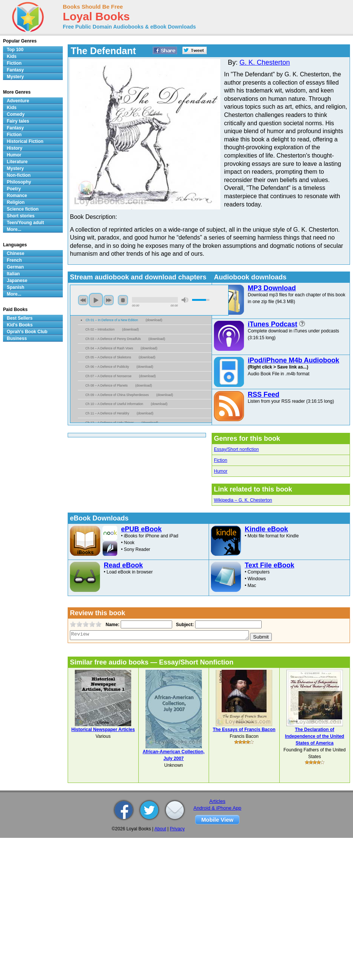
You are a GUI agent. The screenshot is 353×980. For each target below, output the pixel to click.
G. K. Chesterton (265, 62)
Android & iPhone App (217, 808)
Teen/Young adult (25, 223)
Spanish (16, 287)
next (109, 300)
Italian (13, 274)
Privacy (177, 829)
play (96, 300)
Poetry (14, 189)
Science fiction (23, 209)
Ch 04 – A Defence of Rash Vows (109, 348)
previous (83, 300)
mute (185, 300)
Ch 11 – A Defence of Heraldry (107, 413)
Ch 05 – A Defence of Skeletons (108, 357)
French (14, 260)
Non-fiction (19, 175)
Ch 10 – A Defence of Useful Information (114, 404)
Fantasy (15, 70)
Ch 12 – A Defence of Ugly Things (110, 423)
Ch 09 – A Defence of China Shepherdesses (117, 395)
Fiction (220, 460)
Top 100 (15, 50)
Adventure (18, 101)
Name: (112, 625)
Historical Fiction (25, 141)
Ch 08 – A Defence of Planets (107, 385)
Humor (221, 471)
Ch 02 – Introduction (100, 329)
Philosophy (19, 182)
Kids (12, 56)
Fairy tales (18, 121)
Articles (217, 801)
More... (14, 229)
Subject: (184, 625)
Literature (17, 162)
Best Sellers (20, 318)
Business (17, 338)
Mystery (15, 77)
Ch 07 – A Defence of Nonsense (108, 376)
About (160, 829)
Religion (16, 202)
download (154, 320)
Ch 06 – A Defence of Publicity (107, 367)
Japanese (17, 281)
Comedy (16, 114)
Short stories (21, 216)
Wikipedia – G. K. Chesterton (243, 500)
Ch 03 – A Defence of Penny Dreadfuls (113, 339)
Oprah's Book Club (27, 332)
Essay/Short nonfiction (236, 449)
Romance (17, 196)
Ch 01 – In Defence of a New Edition (112, 320)
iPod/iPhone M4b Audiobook (293, 360)
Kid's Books (20, 325)
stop (123, 300)
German (15, 267)
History (14, 148)
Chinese (16, 253)
